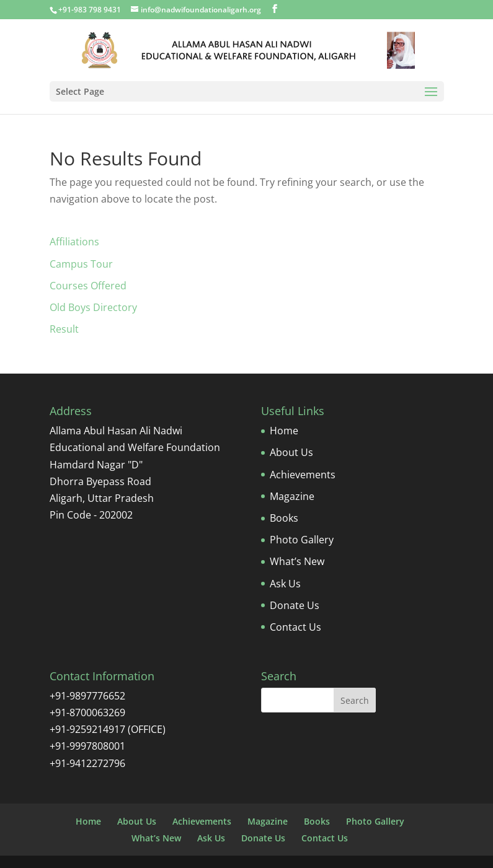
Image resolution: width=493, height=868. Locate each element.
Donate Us (295, 605)
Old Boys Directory (93, 307)
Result (64, 329)
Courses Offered (88, 286)
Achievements (303, 475)
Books (284, 518)
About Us (291, 452)
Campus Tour (81, 264)
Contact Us (295, 627)
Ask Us (285, 584)
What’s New (297, 561)
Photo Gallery (302, 540)
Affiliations (74, 242)
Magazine (292, 496)
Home (284, 431)
